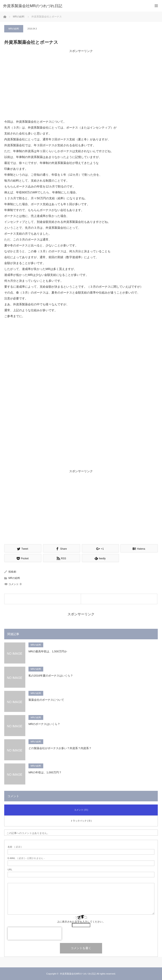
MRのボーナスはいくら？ (44, 724)
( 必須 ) (15, 847)
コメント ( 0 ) (81, 810)
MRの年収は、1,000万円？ (45, 772)
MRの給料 (14, 29)
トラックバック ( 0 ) (81, 821)
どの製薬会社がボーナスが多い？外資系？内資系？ (60, 748)
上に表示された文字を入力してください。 (81, 922)
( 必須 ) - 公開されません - (26, 858)
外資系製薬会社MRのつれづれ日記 (33, 6)
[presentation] (35, 933)
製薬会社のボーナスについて (46, 700)
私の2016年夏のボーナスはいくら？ (51, 676)
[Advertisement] (81, 83)
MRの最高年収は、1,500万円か (48, 651)
